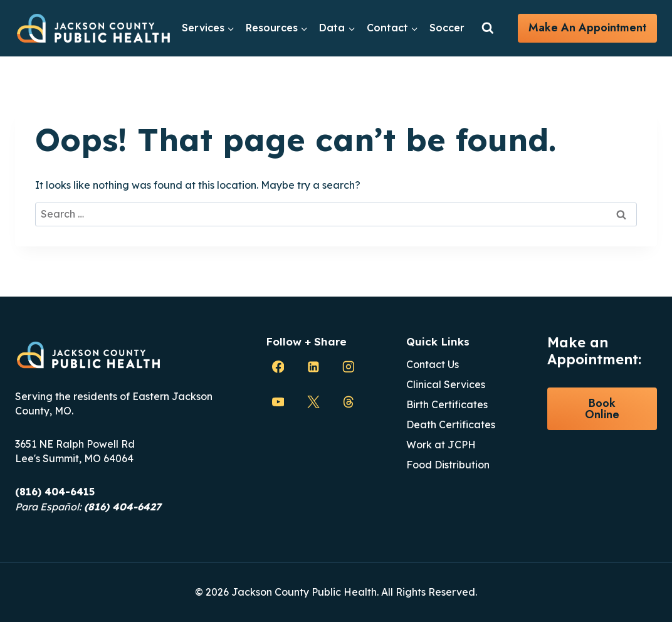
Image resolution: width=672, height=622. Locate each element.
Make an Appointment (587, 28)
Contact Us (433, 364)
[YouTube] (278, 402)
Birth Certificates (447, 404)
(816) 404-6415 (55, 492)
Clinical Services (446, 384)
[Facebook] (278, 367)
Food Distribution (448, 465)
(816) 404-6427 (123, 507)
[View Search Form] (488, 28)
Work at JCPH (441, 445)
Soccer (447, 28)
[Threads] (349, 402)
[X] (313, 402)
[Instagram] (349, 367)
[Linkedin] (313, 367)
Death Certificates (451, 424)
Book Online (602, 409)
